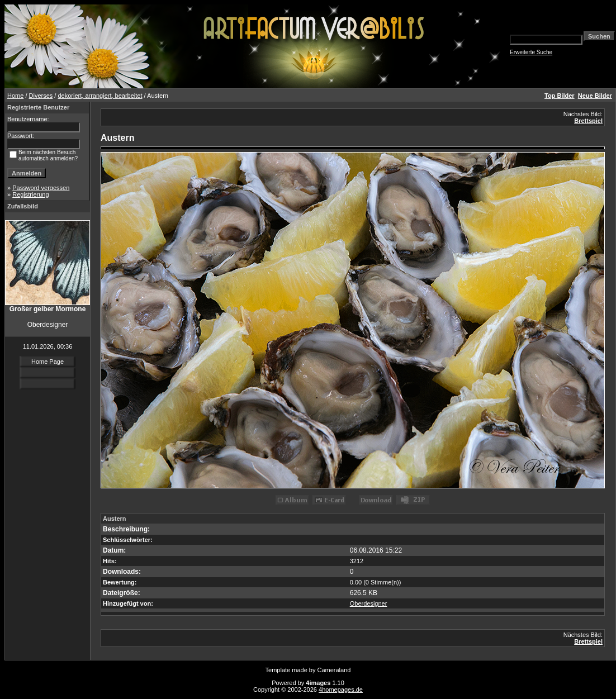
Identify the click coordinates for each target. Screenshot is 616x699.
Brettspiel (588, 121)
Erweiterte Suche (531, 52)
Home (15, 96)
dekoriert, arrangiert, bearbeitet (100, 96)
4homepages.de (341, 690)
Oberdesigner (369, 603)
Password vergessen (41, 188)
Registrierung (30, 194)
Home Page (48, 362)
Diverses (41, 96)
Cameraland (334, 670)
